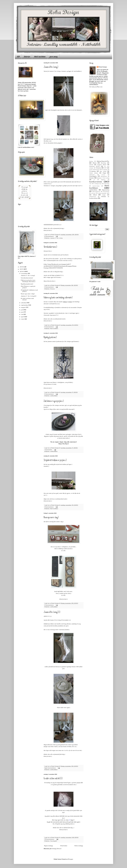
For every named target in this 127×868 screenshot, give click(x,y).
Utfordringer (93, 197)
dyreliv (91, 170)
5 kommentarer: (49, 327)
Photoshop (106, 192)
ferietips (97, 170)
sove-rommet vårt (104, 193)
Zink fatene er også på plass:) (54, 401)
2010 (22, 271)
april (23, 317)
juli (22, 310)
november (24, 273)
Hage (104, 173)
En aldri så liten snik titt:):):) (53, 779)
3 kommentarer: (49, 507)
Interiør (27, 57)
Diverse (52, 289)
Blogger (71, 859)
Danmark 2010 (95, 166)
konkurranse (96, 182)
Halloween (92, 175)
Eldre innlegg (79, 846)
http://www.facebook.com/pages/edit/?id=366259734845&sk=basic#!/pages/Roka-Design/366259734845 (60, 266)
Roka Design (103, 67)
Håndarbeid (104, 176)
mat (90, 184)
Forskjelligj (92, 171)
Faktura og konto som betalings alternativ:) (58, 298)
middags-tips (98, 184)
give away (53, 57)
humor (103, 175)
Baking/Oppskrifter (103, 161)
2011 (22, 269)
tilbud (95, 195)
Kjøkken (103, 180)
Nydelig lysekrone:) (50, 337)
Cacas (91, 165)
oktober (24, 303)
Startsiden (64, 846)
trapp (104, 195)
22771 (23, 84)
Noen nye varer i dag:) (51, 518)
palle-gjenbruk (96, 192)
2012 (22, 267)
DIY (18, 57)
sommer (93, 193)
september (25, 305)
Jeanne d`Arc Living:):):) (52, 612)
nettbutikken (54, 396)
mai (22, 314)
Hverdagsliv (54, 841)
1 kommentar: (49, 450)
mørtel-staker (96, 186)
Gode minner (94, 173)
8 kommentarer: (49, 236)
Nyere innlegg (48, 846)
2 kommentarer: (49, 287)
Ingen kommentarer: (50, 768)
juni (22, 312)
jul (94, 180)
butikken (67, 750)
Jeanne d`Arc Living (56, 238)
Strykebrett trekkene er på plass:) (55, 460)
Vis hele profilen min (96, 87)
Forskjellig (105, 170)
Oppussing (106, 190)
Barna (95, 163)
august (24, 307)
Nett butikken (40, 57)
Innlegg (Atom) (57, 849)
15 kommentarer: (50, 839)
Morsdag (107, 184)
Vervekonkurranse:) (50, 247)
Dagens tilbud (102, 165)
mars (23, 319)
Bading (91, 161)
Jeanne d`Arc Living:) (51, 67)
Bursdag (103, 163)
